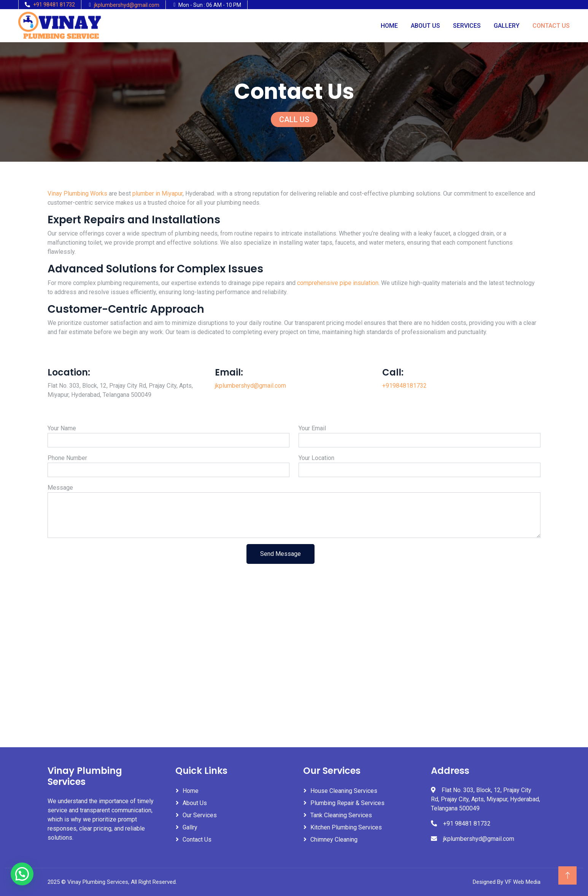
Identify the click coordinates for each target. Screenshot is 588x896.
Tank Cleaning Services (341, 815)
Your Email (312, 428)
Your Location (316, 458)
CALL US (294, 119)
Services (467, 26)
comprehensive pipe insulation (338, 283)
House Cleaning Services (344, 791)
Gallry (190, 827)
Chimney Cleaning (334, 840)
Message (60, 488)
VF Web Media (523, 882)
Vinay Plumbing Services (98, 882)
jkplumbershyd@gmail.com (127, 5)
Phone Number (67, 458)
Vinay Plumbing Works (77, 193)
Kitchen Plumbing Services (346, 827)
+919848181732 (404, 386)
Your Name (62, 428)
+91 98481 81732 (54, 5)
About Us (425, 26)
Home (389, 26)
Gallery (507, 26)
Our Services (200, 815)
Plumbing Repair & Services (347, 803)
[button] (22, 874)
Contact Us (551, 26)
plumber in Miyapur (157, 193)
